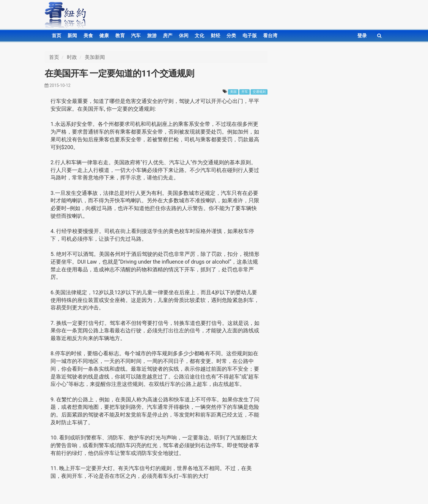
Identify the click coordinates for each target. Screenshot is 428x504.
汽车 (136, 36)
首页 (56, 36)
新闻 (72, 36)
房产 (168, 36)
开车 (245, 92)
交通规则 (259, 92)
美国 (233, 92)
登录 (362, 36)
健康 (104, 36)
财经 (215, 36)
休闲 (184, 36)
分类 (231, 36)
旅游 (152, 36)
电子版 (250, 36)
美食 (88, 36)
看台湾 (270, 36)
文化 (199, 36)
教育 (120, 36)
